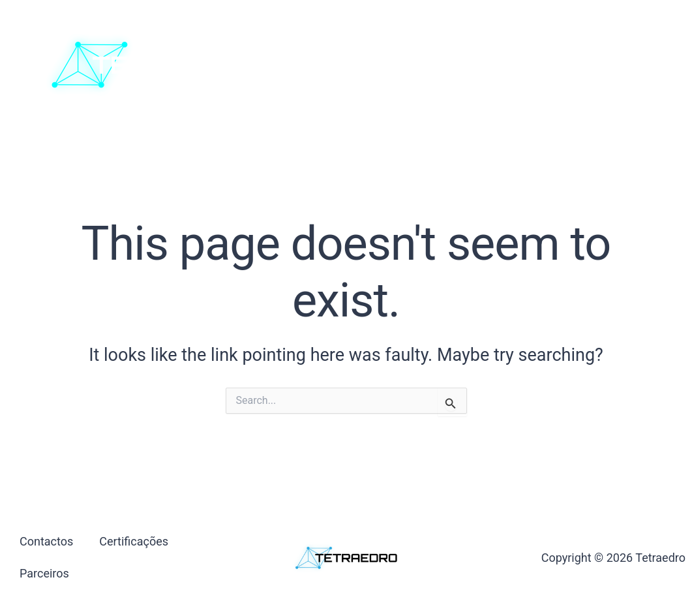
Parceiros (530, 64)
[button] (623, 65)
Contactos (363, 64)
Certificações (447, 64)
